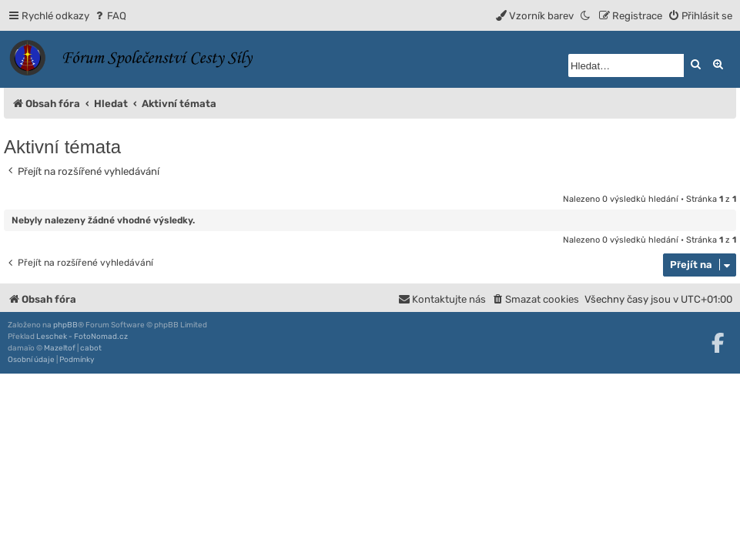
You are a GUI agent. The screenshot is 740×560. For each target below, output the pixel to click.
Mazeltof (60, 348)
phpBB (65, 325)
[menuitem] (110, 16)
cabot (91, 348)
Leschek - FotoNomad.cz (82, 337)
